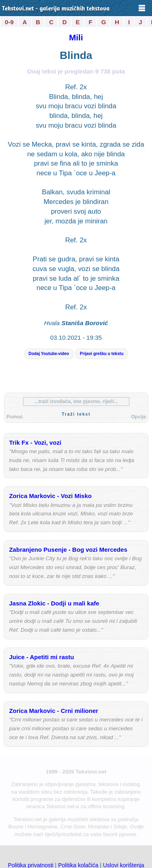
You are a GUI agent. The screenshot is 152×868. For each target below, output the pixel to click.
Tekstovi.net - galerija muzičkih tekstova (56, 9)
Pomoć (15, 417)
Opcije (138, 417)
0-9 (9, 22)
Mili (76, 37)
